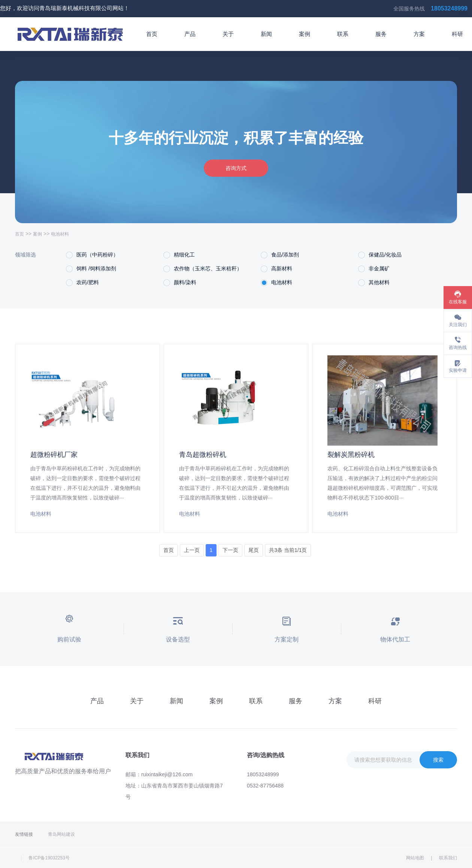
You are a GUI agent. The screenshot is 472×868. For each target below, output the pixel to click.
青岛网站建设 (61, 834)
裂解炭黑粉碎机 (351, 455)
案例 (305, 34)
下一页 (230, 550)
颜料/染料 (180, 283)
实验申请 (458, 370)
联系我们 (448, 858)
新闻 (266, 34)
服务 (381, 34)
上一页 (192, 550)
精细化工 (179, 255)
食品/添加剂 (280, 255)
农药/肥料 (82, 283)
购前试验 (69, 639)
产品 (190, 34)
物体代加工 (395, 639)
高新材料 (276, 269)
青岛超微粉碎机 (203, 455)
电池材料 (276, 283)
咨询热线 (458, 347)
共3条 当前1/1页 (288, 550)
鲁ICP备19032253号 (49, 858)
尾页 (254, 550)
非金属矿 (374, 269)
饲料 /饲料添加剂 (91, 269)
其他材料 (374, 283)
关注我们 (458, 325)
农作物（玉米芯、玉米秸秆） (203, 269)
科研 (457, 34)
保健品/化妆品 (380, 255)
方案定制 (287, 639)
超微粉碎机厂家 (54, 455)
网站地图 (415, 858)
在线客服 (458, 302)
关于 (228, 34)
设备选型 (178, 639)
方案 (419, 34)
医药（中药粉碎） (92, 255)
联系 (343, 34)
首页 (152, 34)
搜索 (438, 760)
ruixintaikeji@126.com (167, 774)
